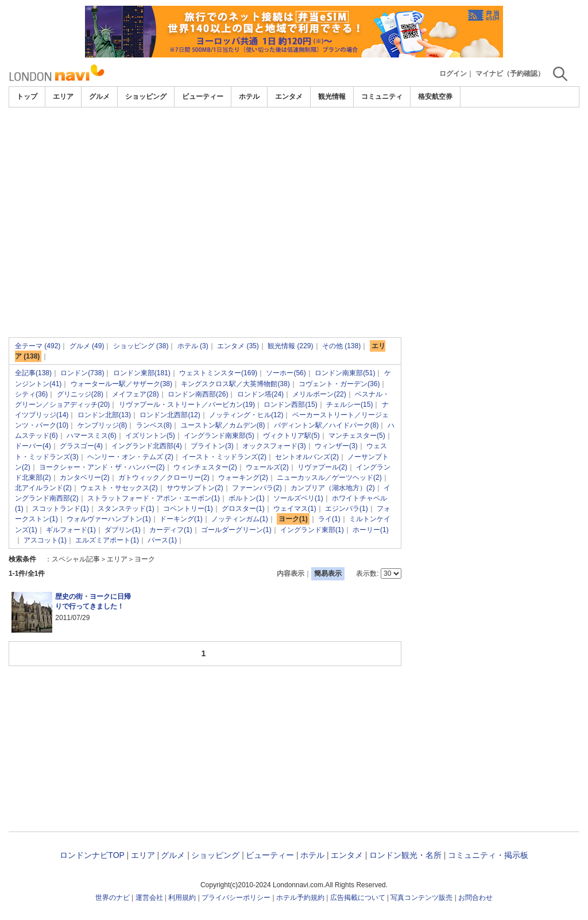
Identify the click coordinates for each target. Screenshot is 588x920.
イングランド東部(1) (312, 530)
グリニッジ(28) (80, 394)
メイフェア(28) (135, 394)
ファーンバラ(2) (257, 488)
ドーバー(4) (33, 446)
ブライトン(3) (212, 446)
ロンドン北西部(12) (170, 415)
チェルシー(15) (349, 405)
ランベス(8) (154, 425)
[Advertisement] (294, 139)
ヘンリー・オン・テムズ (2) (130, 457)
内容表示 (291, 573)
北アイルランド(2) (43, 488)
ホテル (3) (193, 346)
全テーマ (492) (38, 346)
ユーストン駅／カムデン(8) (223, 425)
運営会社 (149, 898)
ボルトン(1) (247, 498)
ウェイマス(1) (295, 509)
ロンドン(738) (82, 373)
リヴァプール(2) (322, 467)
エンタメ (289, 97)
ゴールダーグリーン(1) (236, 530)
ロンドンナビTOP (92, 855)
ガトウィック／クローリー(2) (164, 478)
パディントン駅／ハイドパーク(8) (326, 425)
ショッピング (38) (141, 346)
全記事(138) (33, 373)
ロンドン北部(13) (104, 415)
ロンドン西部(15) (290, 405)
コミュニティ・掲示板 (488, 855)
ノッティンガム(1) (240, 519)
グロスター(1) (243, 509)
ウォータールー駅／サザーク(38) (121, 384)
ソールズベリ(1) (298, 498)
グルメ (99, 97)
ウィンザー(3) (336, 446)
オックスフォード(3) (274, 446)
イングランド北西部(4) (147, 446)
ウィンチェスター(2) (205, 467)
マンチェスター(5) (357, 436)
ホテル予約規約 (300, 898)
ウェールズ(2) (267, 467)
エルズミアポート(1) (107, 540)
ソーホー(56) (286, 373)
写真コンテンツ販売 (421, 898)
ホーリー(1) (371, 530)
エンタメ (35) (238, 346)
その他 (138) (341, 346)
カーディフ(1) (171, 530)
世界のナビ (113, 898)
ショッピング (146, 97)
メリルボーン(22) (319, 394)
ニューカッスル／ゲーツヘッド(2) (329, 478)
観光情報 (332, 97)
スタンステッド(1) (126, 509)
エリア (63, 97)
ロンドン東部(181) (142, 373)
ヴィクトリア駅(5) (291, 436)
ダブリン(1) (123, 530)
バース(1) (162, 540)
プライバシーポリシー (236, 898)
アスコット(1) (45, 540)
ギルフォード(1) (71, 530)
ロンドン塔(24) (260, 394)
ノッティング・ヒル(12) (246, 415)
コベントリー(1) (188, 509)
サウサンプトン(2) (195, 488)
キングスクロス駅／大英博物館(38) (235, 384)
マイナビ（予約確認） (510, 74)
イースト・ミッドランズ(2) (224, 457)
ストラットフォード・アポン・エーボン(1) (154, 498)
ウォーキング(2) (243, 478)
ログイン (453, 74)
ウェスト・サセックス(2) (119, 488)
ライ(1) (329, 519)
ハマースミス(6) (92, 436)
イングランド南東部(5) (219, 436)
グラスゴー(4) (81, 446)
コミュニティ (382, 97)
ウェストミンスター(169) (218, 373)
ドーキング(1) (181, 519)
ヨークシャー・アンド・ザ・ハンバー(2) (102, 467)
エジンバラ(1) (347, 509)
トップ (27, 97)
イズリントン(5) (150, 436)
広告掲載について (358, 898)
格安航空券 (435, 97)
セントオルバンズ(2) (307, 457)
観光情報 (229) (290, 346)
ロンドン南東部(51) (345, 373)
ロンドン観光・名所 (405, 855)
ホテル (249, 97)
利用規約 (182, 898)
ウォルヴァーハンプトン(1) (109, 519)
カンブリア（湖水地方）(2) (333, 488)
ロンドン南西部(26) (198, 394)
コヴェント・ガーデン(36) (339, 384)
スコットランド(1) (61, 509)
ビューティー (203, 97)
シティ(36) (31, 394)
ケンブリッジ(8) (102, 425)
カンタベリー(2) (85, 478)
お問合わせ (475, 898)
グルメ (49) (87, 346)
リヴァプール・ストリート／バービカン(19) (187, 405)
